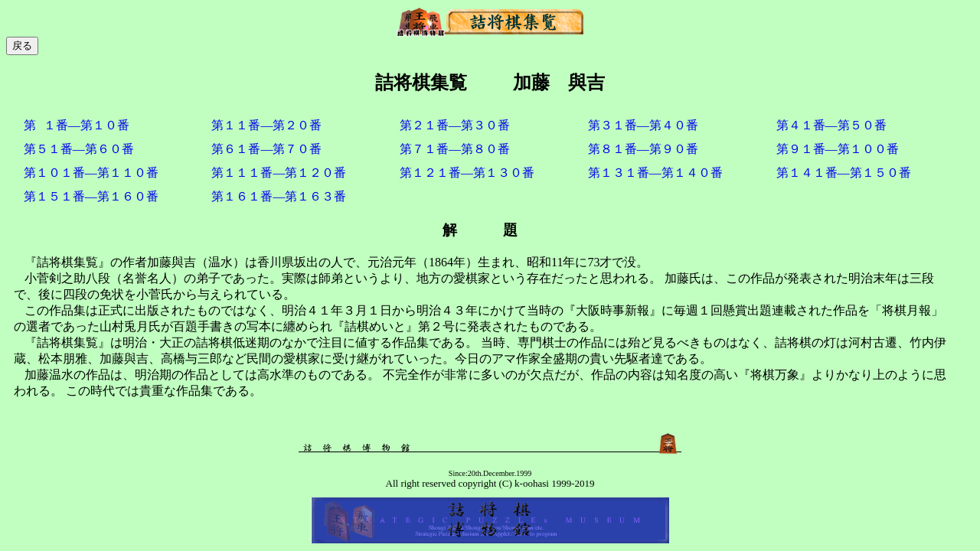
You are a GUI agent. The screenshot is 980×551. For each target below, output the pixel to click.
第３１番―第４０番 (643, 125)
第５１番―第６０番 (79, 149)
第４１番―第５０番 (831, 125)
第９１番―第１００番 (838, 149)
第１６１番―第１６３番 (279, 196)
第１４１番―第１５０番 (844, 173)
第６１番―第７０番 (266, 149)
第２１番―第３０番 (455, 125)
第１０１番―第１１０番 (91, 173)
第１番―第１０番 (77, 125)
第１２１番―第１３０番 (467, 173)
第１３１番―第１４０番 (655, 173)
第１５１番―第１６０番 (91, 196)
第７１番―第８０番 (455, 149)
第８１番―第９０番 (643, 149)
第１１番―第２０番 (266, 125)
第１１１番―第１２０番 (279, 173)
